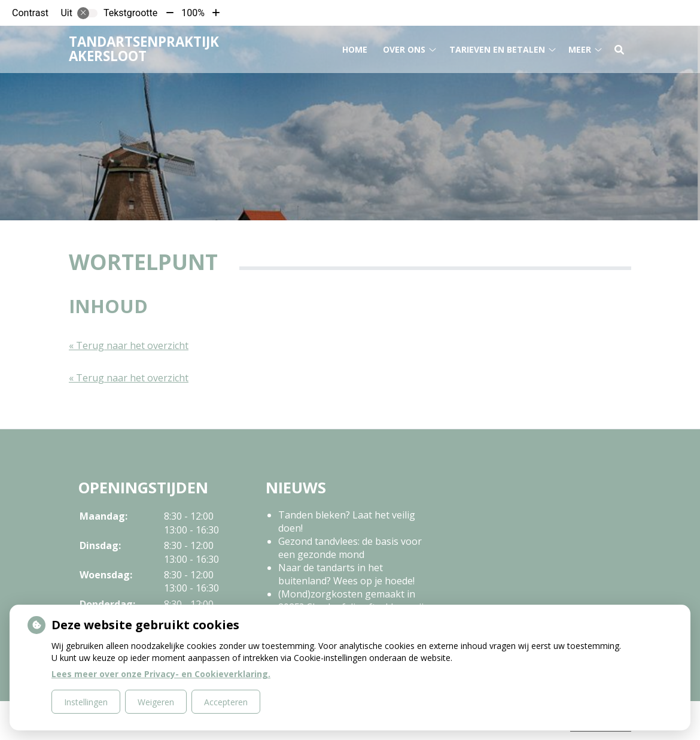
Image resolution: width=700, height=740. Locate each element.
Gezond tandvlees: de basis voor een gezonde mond (350, 548)
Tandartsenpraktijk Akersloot (144, 46)
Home (355, 47)
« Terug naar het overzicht (129, 345)
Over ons (404, 47)
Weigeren (156, 702)
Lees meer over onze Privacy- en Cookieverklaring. (161, 674)
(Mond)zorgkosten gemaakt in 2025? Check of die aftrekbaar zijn (354, 601)
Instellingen (86, 702)
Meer (580, 47)
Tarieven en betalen (497, 47)
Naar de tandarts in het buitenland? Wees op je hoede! (346, 574)
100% (193, 13)
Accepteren (226, 702)
